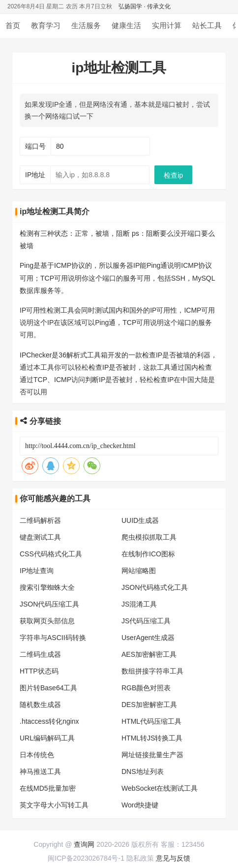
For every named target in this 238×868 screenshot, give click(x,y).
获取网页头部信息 (47, 621)
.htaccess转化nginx (49, 721)
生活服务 (86, 25)
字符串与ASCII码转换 (53, 638)
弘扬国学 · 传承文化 (145, 6)
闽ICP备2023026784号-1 (86, 858)
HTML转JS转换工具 (152, 738)
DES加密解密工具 (149, 705)
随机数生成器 (40, 705)
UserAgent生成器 (148, 638)
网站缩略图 (139, 571)
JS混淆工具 (139, 604)
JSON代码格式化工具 (155, 587)
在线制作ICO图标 (148, 554)
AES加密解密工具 (149, 654)
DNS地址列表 (143, 772)
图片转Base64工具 (48, 688)
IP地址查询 (37, 571)
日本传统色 (37, 755)
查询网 (84, 844)
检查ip (173, 175)
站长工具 (207, 25)
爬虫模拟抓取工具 (149, 537)
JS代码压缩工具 (146, 621)
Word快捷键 (140, 805)
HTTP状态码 (39, 671)
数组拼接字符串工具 (152, 671)
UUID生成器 (140, 520)
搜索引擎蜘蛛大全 (47, 587)
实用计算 (167, 25)
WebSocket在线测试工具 (160, 788)
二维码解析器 (40, 520)
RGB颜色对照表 (146, 688)
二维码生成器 (40, 654)
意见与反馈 (173, 858)
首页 (13, 25)
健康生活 (126, 25)
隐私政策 (140, 858)
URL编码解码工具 (47, 738)
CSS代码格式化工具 (51, 554)
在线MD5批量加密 (48, 788)
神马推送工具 (40, 772)
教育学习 (46, 25)
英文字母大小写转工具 (54, 805)
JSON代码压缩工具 (49, 604)
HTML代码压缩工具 (151, 721)
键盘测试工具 (40, 537)
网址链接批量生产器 (152, 755)
